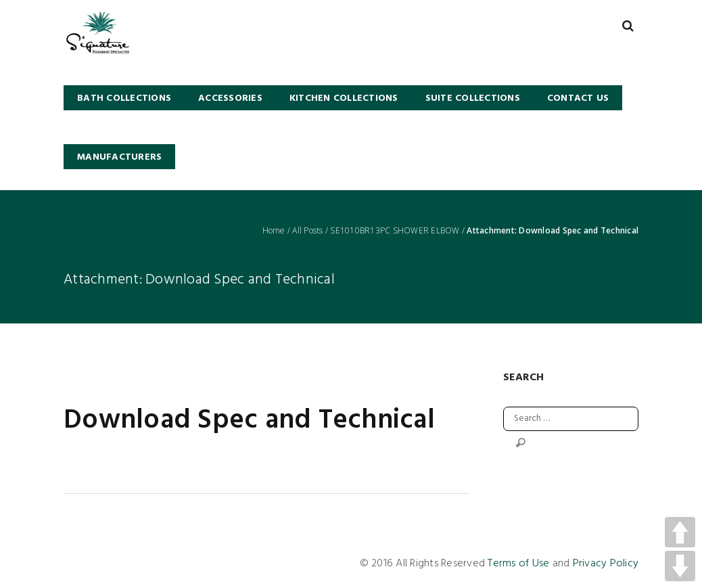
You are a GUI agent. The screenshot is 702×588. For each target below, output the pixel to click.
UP (680, 532)
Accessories (230, 98)
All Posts (307, 231)
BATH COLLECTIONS (124, 98)
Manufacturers (119, 157)
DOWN (680, 566)
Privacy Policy (606, 564)
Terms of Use (518, 564)
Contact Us (578, 98)
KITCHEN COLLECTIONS (344, 98)
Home (274, 231)
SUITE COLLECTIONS (473, 98)
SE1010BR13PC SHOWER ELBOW (395, 231)
